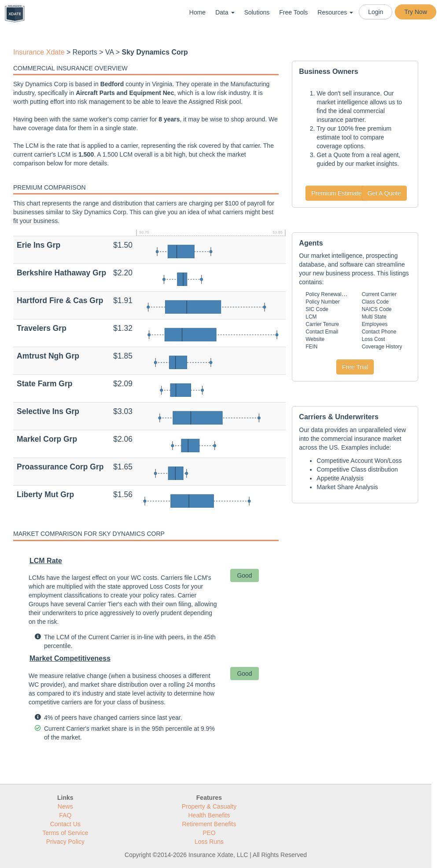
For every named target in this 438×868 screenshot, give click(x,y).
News (65, 806)
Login (375, 12)
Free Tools (293, 12)
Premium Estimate (336, 193)
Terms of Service (65, 833)
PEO (209, 833)
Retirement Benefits (209, 824)
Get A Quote (384, 193)
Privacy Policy (65, 842)
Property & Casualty (209, 806)
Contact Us (65, 824)
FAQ (65, 815)
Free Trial (355, 367)
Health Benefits (209, 815)
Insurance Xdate (39, 52)
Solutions (257, 12)
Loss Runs (209, 842)
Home (197, 12)
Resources (335, 12)
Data (225, 12)
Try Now (416, 12)
